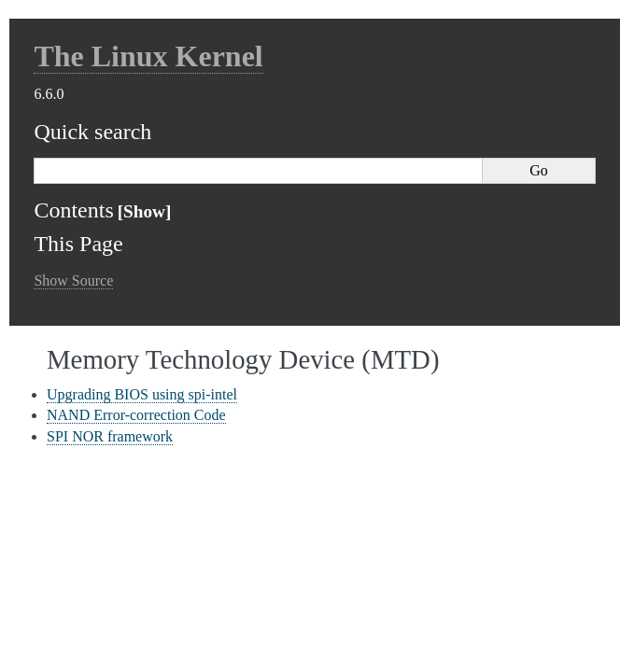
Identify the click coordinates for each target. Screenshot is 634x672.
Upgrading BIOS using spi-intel (142, 394)
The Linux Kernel (148, 56)
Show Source (73, 280)
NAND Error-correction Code (136, 415)
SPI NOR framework (110, 436)
